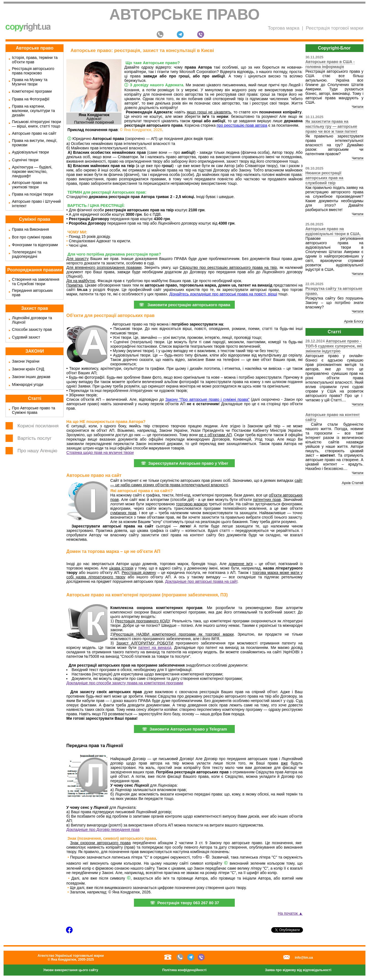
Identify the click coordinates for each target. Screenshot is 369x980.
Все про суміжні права (32, 237)
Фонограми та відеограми (35, 245)
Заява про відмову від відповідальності (298, 970)
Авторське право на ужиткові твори (30, 185)
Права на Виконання (30, 229)
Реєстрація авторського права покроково (33, 71)
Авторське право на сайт (34, 133)
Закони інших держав (31, 377)
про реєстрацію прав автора (242, 125)
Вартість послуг (34, 438)
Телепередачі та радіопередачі (27, 254)
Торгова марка (284, 28)
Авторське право (185, 14)
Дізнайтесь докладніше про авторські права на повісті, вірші (223, 294)
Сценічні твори (25, 160)
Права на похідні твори (32, 194)
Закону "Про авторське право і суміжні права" (208, 399)
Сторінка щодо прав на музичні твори (100, 453)
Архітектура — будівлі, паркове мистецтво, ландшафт (32, 171)
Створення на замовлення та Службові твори (35, 282)
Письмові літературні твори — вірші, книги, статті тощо (36, 124)
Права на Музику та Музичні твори (30, 82)
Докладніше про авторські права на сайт (201, 581)
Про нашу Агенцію (37, 451)
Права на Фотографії (31, 99)
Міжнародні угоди (27, 384)
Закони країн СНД (28, 369)
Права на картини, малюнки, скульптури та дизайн (33, 111)
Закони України (26, 361)
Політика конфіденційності (184, 970)
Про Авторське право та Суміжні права (33, 410)
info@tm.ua (304, 958)
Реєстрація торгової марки (334, 28)
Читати (358, 107)
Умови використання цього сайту (71, 970)
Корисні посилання (38, 426)
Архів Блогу (354, 321)
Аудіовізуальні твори (30, 152)
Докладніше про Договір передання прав (103, 830)
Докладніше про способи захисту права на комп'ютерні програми (125, 683)
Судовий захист (26, 337)
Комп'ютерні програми (32, 91)
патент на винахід (155, 648)
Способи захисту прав (32, 329)
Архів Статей (353, 483)
